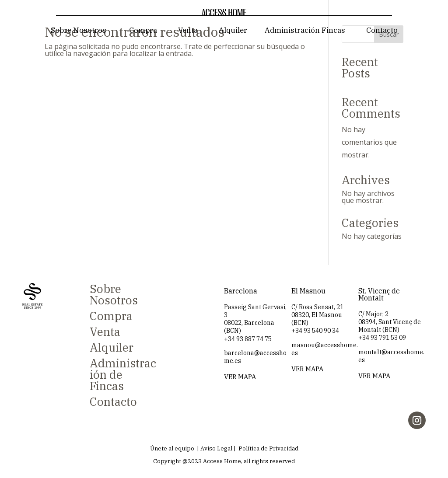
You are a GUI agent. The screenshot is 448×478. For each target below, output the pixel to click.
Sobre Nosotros (79, 30)
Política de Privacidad (268, 448)
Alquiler (233, 30)
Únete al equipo (172, 448)
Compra (143, 30)
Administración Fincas (305, 30)
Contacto (382, 30)
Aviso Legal (216, 448)
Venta (188, 30)
